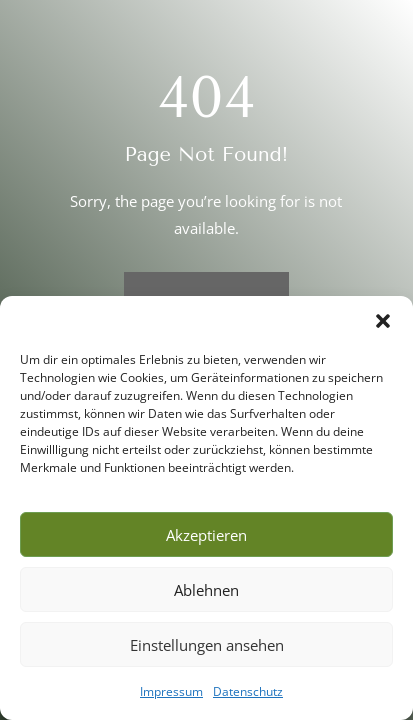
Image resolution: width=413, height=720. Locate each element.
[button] (383, 321)
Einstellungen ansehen (207, 645)
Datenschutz (248, 691)
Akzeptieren (206, 535)
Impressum (171, 691)
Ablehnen (206, 590)
